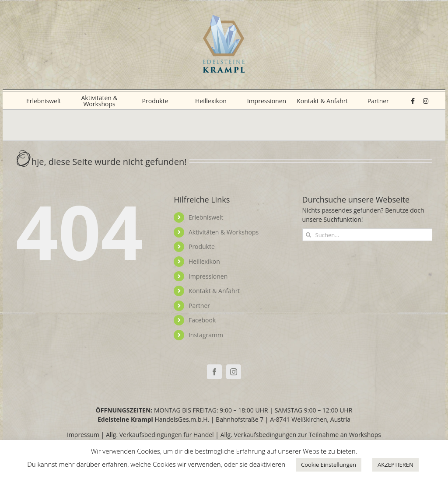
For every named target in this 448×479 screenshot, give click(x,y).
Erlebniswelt (206, 217)
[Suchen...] (367, 235)
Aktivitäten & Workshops (224, 232)
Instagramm (206, 335)
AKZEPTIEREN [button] (395, 465)
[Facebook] (214, 372)
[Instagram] (234, 372)
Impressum (83, 435)
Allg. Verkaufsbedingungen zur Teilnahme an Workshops (301, 435)
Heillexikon (204, 261)
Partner (199, 306)
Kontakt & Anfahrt (214, 291)
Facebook (202, 320)
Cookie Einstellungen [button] (329, 465)
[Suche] (309, 235)
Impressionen (208, 276)
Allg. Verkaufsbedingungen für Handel (160, 435)
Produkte (202, 246)
